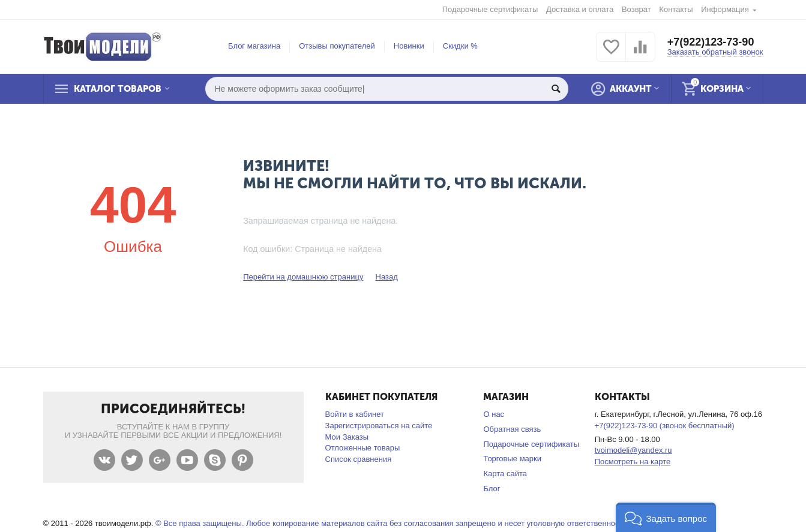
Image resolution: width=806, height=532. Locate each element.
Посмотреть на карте (633, 462)
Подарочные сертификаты (490, 9)
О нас (494, 414)
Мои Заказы (347, 437)
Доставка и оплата (580, 9)
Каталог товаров (118, 89)
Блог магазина (254, 46)
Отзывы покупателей (337, 46)
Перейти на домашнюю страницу (303, 277)
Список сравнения (359, 459)
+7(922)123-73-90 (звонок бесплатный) (665, 426)
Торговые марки (512, 459)
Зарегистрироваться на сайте (379, 426)
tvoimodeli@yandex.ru (633, 450)
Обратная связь (512, 429)
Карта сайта (505, 474)
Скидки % (460, 46)
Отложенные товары (363, 448)
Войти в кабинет (355, 414)
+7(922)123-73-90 (711, 42)
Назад (386, 277)
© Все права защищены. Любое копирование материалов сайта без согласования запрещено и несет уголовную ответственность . (393, 523)
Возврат (636, 9)
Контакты (676, 9)
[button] (666, 517)
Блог (492, 489)
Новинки (409, 46)
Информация (725, 9)
